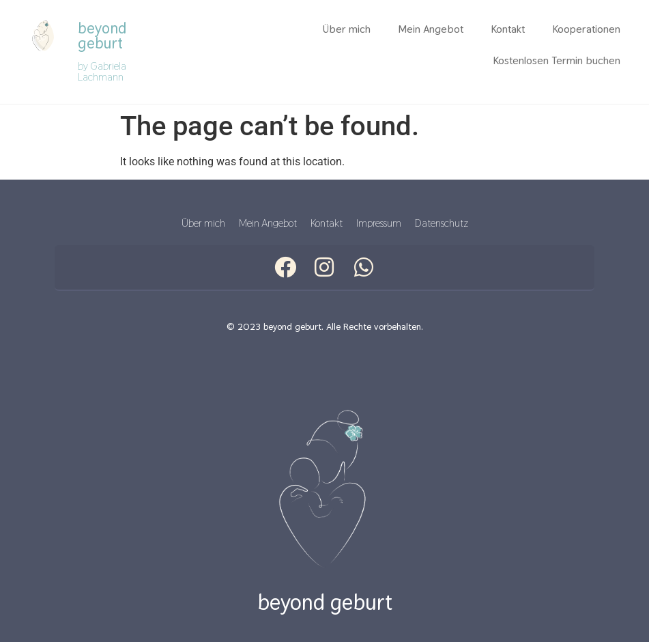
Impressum (379, 224)
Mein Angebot (431, 29)
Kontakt (508, 29)
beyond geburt (102, 36)
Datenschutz (442, 224)
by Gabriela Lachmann (102, 71)
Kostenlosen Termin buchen (557, 60)
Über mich (347, 29)
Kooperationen (586, 29)
